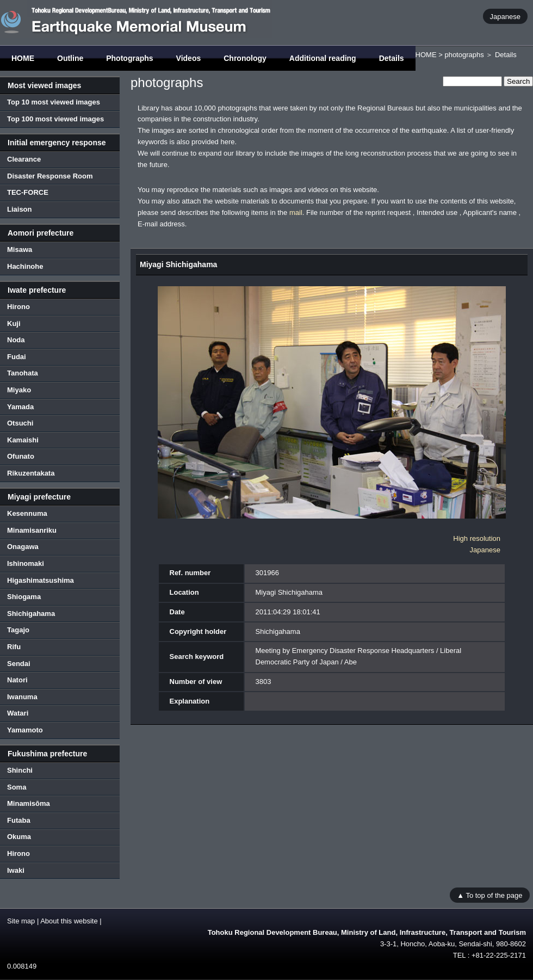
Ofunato (21, 456)
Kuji (14, 323)
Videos (189, 58)
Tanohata (23, 373)
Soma (17, 787)
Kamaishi (23, 440)
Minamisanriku (32, 530)
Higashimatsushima (41, 580)
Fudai (17, 357)
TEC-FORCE (28, 192)
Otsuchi (20, 423)
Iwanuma (22, 697)
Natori (17, 680)
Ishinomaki (26, 563)
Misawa (20, 249)
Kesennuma (27, 513)
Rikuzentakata (31, 473)
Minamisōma (29, 803)
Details (392, 58)
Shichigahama (31, 614)
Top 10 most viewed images (54, 102)
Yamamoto (25, 730)
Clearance (24, 159)
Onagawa (23, 547)
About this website (69, 921)
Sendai (19, 664)
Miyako (19, 390)
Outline (70, 58)
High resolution (477, 538)
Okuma (19, 837)
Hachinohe (25, 266)
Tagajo (18, 630)
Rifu (14, 647)
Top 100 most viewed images (55, 119)
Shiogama (24, 597)
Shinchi (20, 770)
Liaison (20, 209)
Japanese (505, 16)
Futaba (19, 820)
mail (296, 212)
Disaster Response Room (50, 176)
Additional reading (323, 58)
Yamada (20, 407)
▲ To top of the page (489, 895)
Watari (18, 713)
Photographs (129, 58)
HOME (23, 58)
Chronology (245, 58)
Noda (16, 340)
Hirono (18, 307)
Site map (21, 921)
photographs (464, 55)
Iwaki (16, 870)
